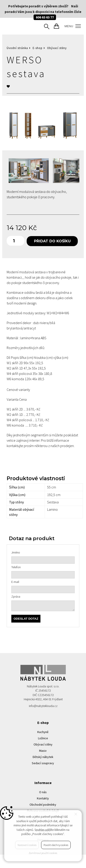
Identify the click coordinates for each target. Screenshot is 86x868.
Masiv (43, 751)
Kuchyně (43, 732)
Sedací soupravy (43, 763)
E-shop (38, 48)
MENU (73, 26)
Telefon (16, 567)
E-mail (15, 582)
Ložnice (43, 738)
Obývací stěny (57, 48)
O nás (43, 792)
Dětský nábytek (43, 757)
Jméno (16, 552)
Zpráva (16, 596)
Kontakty (43, 798)
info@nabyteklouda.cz (43, 706)
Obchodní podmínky (43, 805)
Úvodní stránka (17, 48)
